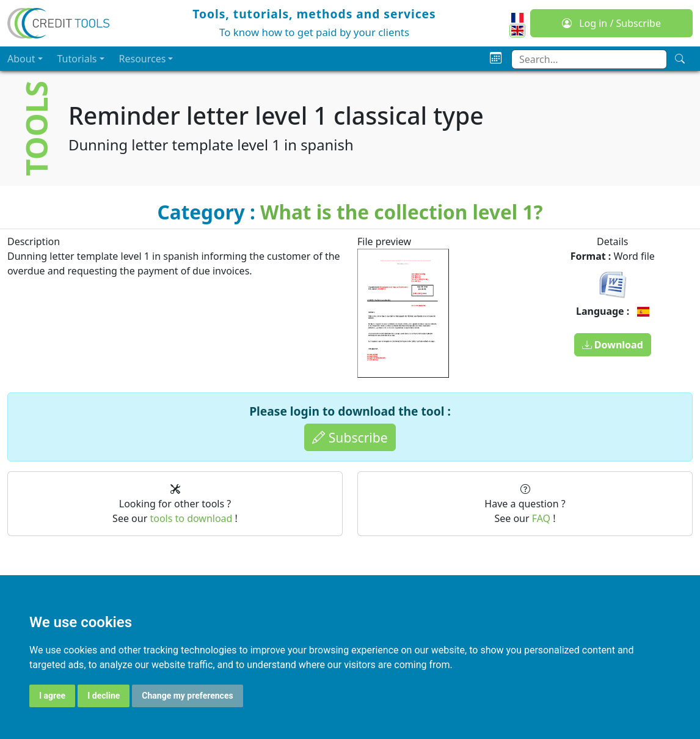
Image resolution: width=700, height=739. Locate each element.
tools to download (191, 518)
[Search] (680, 59)
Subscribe (350, 437)
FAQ (541, 518)
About (21, 59)
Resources (143, 59)
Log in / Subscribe (611, 23)
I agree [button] (52, 696)
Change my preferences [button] (187, 696)
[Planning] (496, 58)
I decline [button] (104, 696)
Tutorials (77, 59)
